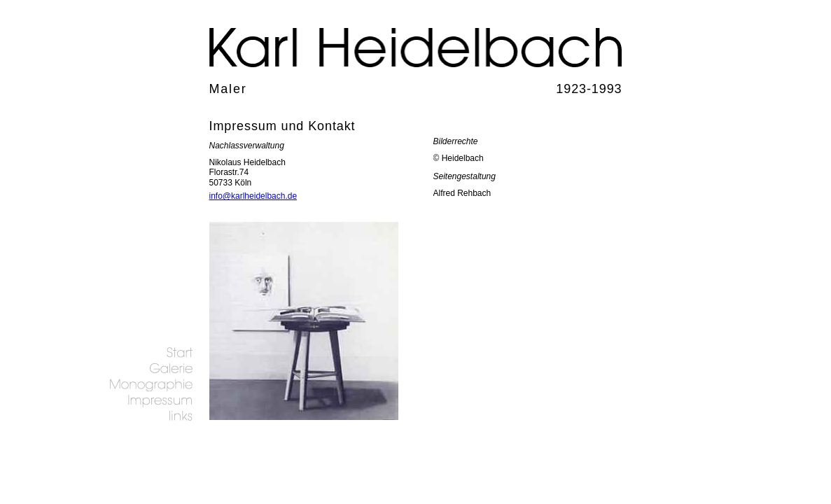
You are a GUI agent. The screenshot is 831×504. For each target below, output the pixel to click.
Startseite (150, 352)
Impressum (150, 400)
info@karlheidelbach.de (253, 196)
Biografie (150, 384)
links (150, 416)
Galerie (150, 368)
